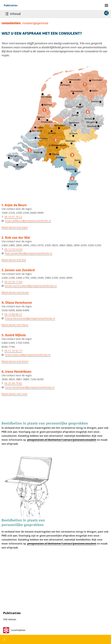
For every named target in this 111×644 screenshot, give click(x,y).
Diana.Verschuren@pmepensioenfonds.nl (30, 318)
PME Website (10, 619)
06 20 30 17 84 (13, 282)
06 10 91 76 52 (13, 217)
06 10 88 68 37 (13, 314)
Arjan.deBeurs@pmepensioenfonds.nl (28, 221)
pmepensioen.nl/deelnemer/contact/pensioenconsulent (62, 440)
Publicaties (11, 5)
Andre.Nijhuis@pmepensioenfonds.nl (28, 355)
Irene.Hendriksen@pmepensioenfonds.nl (30, 387)
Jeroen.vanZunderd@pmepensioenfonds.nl (31, 286)
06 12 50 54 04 (13, 249)
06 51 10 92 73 (13, 351)
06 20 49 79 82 (13, 383)
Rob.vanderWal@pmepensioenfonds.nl (29, 253)
